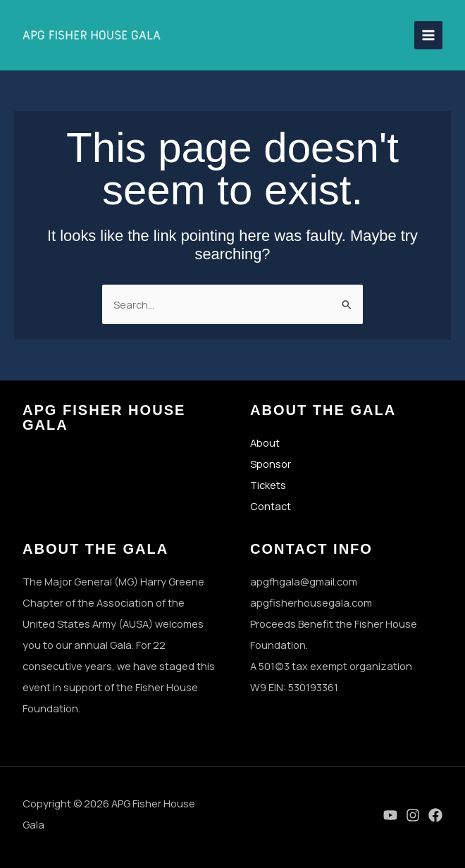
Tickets (268, 485)
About (265, 442)
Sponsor (271, 464)
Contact (271, 506)
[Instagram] (413, 815)
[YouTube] (390, 815)
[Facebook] (435, 815)
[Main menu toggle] (428, 35)
